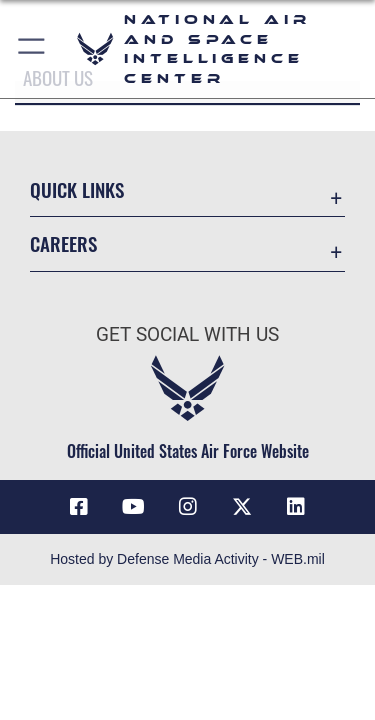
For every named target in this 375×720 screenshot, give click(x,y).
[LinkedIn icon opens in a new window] (296, 507)
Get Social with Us (187, 334)
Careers (63, 243)
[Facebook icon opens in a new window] (79, 507)
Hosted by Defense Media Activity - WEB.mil (187, 559)
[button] (32, 49)
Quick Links (77, 189)
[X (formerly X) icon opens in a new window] (242, 507)
